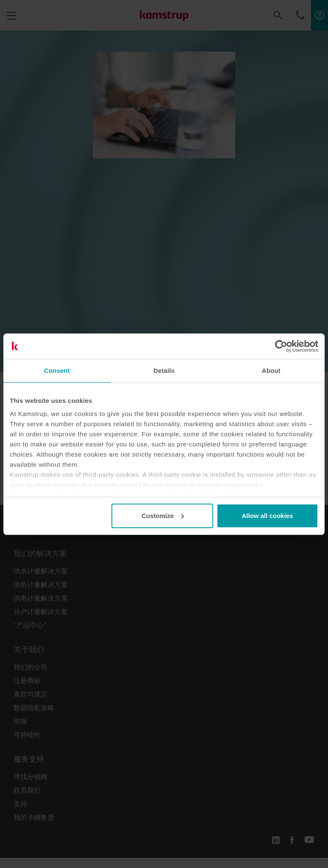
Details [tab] (164, 371)
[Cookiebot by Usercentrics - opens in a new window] (281, 346)
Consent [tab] (57, 371)
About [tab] (271, 371)
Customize (163, 516)
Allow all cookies (267, 516)
